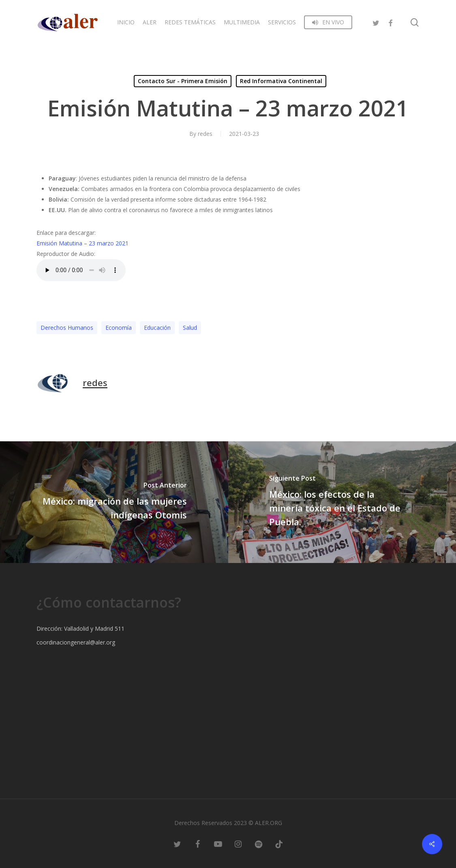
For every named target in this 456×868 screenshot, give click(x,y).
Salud (190, 328)
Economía (119, 328)
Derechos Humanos (67, 328)
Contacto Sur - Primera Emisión (183, 81)
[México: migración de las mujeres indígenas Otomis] (114, 502)
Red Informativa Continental (281, 81)
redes (205, 134)
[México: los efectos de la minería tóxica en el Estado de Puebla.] (342, 502)
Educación (157, 328)
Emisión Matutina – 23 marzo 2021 (82, 243)
